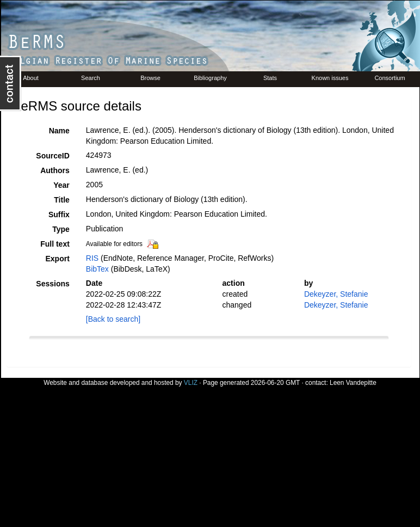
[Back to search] (113, 319)
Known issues (330, 78)
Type (61, 229)
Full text (55, 244)
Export (57, 259)
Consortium (390, 78)
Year (61, 185)
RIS (92, 258)
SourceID (53, 156)
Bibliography (210, 78)
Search (91, 78)
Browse (150, 78)
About (31, 78)
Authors (55, 170)
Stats (270, 78)
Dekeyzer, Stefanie (336, 294)
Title (62, 200)
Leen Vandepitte (353, 383)
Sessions (53, 284)
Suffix (59, 215)
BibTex (97, 269)
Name (59, 131)
